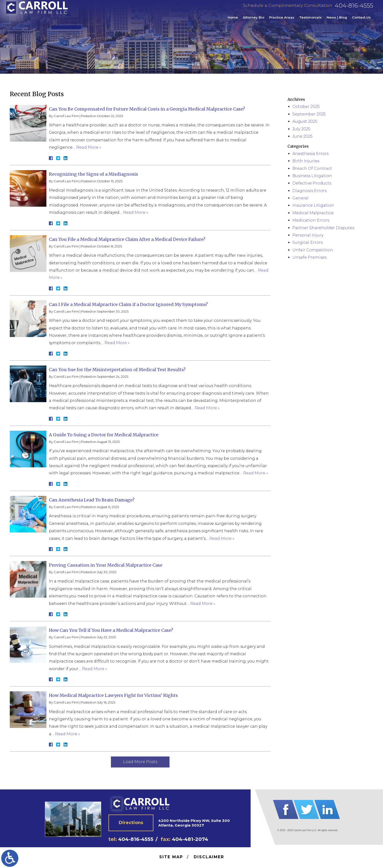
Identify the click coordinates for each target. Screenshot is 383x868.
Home (233, 20)
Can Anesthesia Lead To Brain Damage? (92, 500)
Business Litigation (312, 176)
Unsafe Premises (309, 257)
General (300, 198)
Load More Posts (140, 762)
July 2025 (301, 129)
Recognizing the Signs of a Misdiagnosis (93, 174)
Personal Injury (308, 235)
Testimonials (310, 20)
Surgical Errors (308, 242)
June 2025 (303, 136)
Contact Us (361, 20)
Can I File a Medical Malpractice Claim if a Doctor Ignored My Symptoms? (128, 304)
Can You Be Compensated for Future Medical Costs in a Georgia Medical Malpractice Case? (147, 109)
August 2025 (305, 121)
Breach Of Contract (312, 168)
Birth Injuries (306, 161)
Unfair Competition (313, 250)
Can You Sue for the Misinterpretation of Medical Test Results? (117, 370)
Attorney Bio (254, 20)
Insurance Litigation (313, 205)
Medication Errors (311, 220)
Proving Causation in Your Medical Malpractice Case (106, 565)
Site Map (171, 857)
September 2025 (309, 114)
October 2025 (306, 107)
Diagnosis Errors (309, 191)
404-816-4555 (354, 9)
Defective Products (312, 183)
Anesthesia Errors (310, 154)
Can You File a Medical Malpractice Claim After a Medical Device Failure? (127, 239)
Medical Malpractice (313, 213)
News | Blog (337, 20)
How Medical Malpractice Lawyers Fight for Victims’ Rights (113, 695)
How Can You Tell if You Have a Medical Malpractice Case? (111, 630)
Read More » (89, 147)
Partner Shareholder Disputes (323, 228)
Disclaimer (209, 857)
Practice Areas (282, 20)
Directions (131, 823)
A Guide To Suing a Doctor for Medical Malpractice (104, 435)
